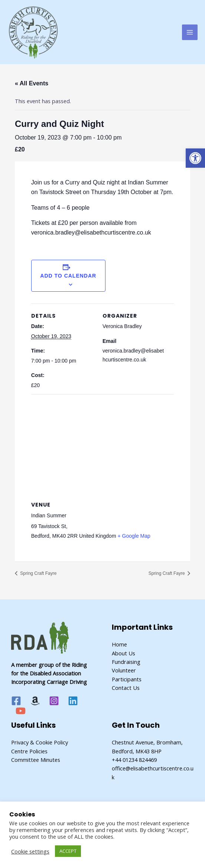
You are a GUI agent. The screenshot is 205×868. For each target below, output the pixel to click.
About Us (123, 653)
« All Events (32, 83)
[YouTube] (21, 711)
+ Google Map (134, 536)
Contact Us (126, 688)
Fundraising (126, 662)
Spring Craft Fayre (38, 573)
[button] (195, 158)
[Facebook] (16, 701)
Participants (127, 679)
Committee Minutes (36, 760)
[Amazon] (35, 701)
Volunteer (124, 670)
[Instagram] (54, 701)
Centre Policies (29, 751)
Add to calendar (68, 276)
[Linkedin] (73, 701)
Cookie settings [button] (30, 851)
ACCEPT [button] (68, 851)
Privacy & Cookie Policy (40, 742)
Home (119, 644)
